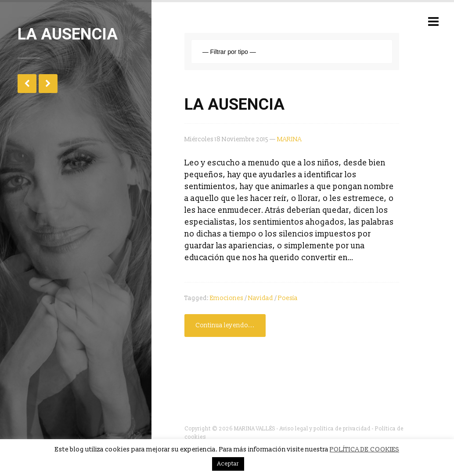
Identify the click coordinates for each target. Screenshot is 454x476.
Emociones (227, 298)
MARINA (289, 139)
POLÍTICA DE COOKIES (364, 449)
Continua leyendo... (225, 325)
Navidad (261, 298)
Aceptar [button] (228, 464)
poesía (288, 298)
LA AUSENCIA (234, 104)
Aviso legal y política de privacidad (325, 429)
